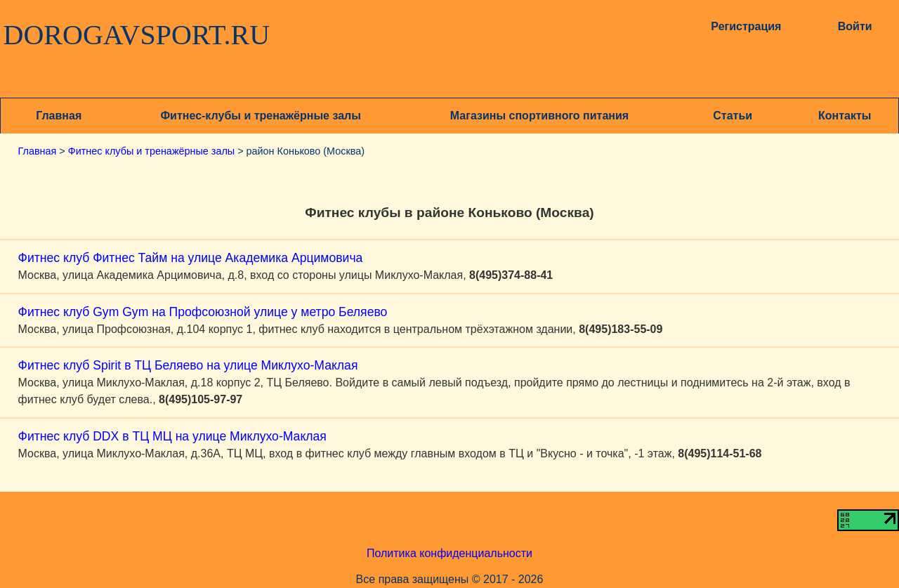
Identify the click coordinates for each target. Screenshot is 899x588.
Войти (855, 26)
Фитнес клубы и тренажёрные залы (151, 151)
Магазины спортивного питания (539, 116)
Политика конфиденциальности (449, 553)
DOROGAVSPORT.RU (137, 35)
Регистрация (746, 26)
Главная (59, 116)
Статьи (733, 116)
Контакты (845, 116)
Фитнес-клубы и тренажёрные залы (260, 116)
